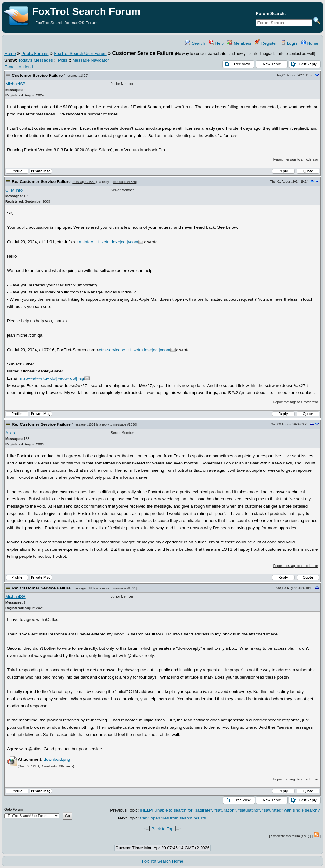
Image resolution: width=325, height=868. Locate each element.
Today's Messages (35, 60)
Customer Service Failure (37, 75)
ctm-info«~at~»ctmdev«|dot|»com (107, 242)
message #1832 (84, 588)
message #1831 (84, 425)
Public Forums (35, 53)
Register (266, 43)
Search (195, 43)
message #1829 (76, 76)
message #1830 (84, 182)
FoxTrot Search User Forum (80, 53)
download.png (57, 759)
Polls (63, 60)
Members (239, 43)
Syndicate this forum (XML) (290, 836)
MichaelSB (16, 84)
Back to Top (162, 829)
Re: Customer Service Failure (41, 182)
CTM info (14, 190)
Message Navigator (91, 60)
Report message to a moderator (296, 159)
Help (216, 43)
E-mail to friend (19, 67)
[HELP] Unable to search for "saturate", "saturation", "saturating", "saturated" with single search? (230, 810)
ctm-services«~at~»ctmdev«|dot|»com (135, 350)
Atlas (10, 433)
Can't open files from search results (173, 818)
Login (289, 43)
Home (310, 43)
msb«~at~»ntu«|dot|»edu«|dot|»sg (52, 378)
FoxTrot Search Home (163, 861)
